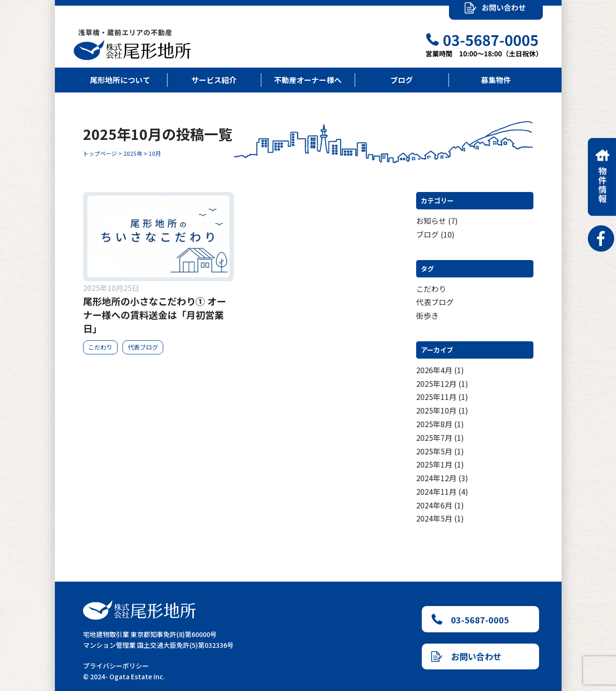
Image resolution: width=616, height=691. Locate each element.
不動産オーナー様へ (308, 80)
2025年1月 (434, 464)
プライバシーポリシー (116, 666)
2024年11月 (436, 491)
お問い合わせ (466, 656)
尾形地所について (120, 80)
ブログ (402, 80)
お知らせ (431, 221)
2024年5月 (434, 518)
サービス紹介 (214, 80)
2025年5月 (434, 451)
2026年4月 (434, 370)
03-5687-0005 (470, 620)
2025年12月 (436, 384)
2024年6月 (434, 505)
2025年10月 (436, 410)
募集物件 (496, 80)
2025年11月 (436, 397)
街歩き (427, 315)
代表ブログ (435, 302)
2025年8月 (434, 424)
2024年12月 (436, 478)
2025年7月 (434, 438)
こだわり (431, 289)
